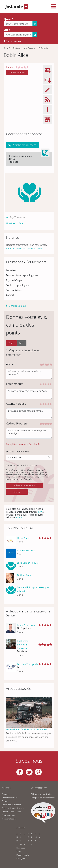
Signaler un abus (17, 306)
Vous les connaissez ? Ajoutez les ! (24, 248)
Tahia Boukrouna (26, 550)
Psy (40, 512)
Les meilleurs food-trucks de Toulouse (26, 729)
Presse (5, 801)
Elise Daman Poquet (28, 563)
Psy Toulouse (30, 48)
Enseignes (21, 858)
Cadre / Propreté (17, 423)
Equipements (15, 384)
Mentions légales (9, 819)
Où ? (7, 30)
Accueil (7, 48)
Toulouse (17, 48)
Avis (21, 223)
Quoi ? (8, 19)
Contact (5, 794)
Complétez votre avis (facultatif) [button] (23, 444)
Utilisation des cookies (11, 812)
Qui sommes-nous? (10, 798)
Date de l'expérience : (17, 452)
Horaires (11, 223)
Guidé (11, 343)
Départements (23, 855)
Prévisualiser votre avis (25, 485)
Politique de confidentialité (13, 808)
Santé (19, 517)
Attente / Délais (16, 404)
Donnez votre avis (17, 72)
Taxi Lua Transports (27, 664)
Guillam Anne (24, 575)
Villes (19, 851)
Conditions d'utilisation (12, 805)
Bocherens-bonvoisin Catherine (23, 645)
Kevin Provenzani (26, 625)
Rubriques (21, 848)
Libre (22, 343)
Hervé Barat (23, 538)
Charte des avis (9, 815)
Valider (17, 492)
